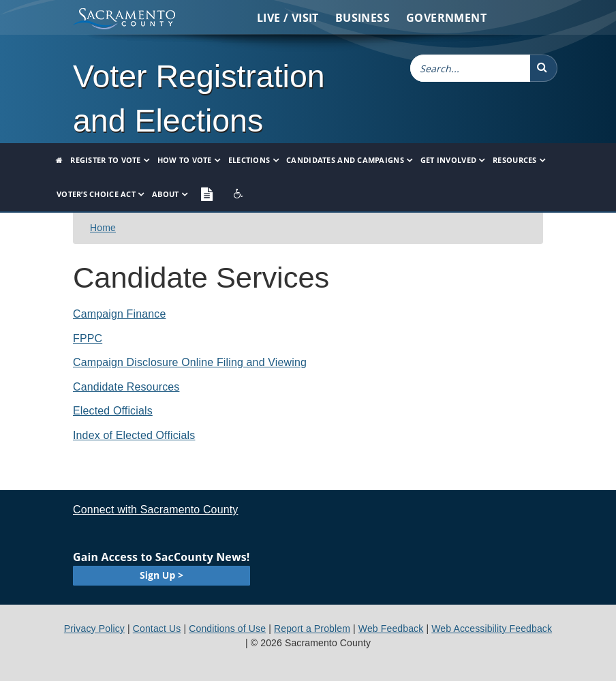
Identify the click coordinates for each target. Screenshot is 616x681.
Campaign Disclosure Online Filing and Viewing (190, 362)
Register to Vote (105, 160)
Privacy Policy (94, 629)
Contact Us (157, 629)
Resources (514, 160)
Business (363, 18)
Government (446, 18)
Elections (249, 160)
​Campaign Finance (119, 314)
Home (103, 228)
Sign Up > (161, 575)
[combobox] (470, 68)
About (165, 194)
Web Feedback (391, 629)
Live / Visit (288, 18)
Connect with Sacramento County (155, 510)
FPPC (88, 338)
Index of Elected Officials (134, 435)
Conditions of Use (227, 629)
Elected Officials (113, 411)
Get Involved (448, 160)
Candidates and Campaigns (345, 160)
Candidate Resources (126, 387)
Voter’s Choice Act (96, 194)
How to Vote (185, 160)
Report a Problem (312, 629)
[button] (544, 68)
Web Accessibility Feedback (492, 629)
